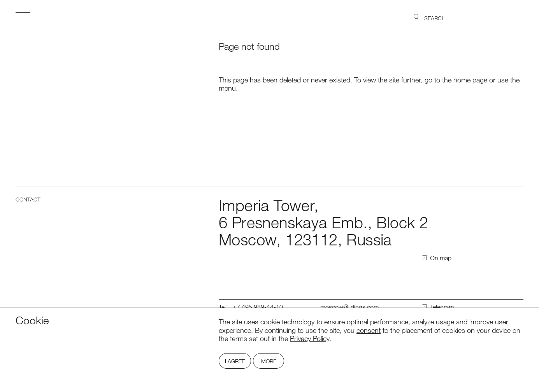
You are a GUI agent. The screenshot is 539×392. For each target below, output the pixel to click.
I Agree (235, 361)
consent (369, 330)
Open (23, 15)
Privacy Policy (310, 338)
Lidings (501, 17)
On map (441, 258)
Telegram (442, 307)
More (269, 361)
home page (470, 80)
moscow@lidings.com (349, 307)
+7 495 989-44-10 (258, 307)
